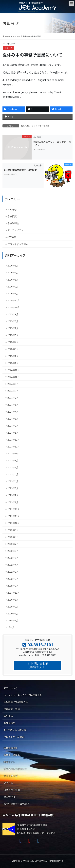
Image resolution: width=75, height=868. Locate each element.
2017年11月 (14, 593)
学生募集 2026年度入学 (16, 702)
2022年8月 (13, 537)
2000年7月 (13, 614)
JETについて (10, 688)
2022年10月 (14, 523)
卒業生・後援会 (12, 755)
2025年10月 (14, 307)
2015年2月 (13, 607)
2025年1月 (13, 363)
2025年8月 (13, 321)
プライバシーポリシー (15, 769)
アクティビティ (16, 230)
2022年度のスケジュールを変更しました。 (52, 143)
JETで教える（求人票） (16, 730)
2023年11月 (14, 447)
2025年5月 (13, 335)
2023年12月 (14, 440)
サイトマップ (11, 776)
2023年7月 (13, 467)
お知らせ (8, 48)
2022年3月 (13, 572)
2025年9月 (13, 314)
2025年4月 (13, 342)
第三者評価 (9, 797)
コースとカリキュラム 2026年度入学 (23, 695)
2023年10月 (14, 454)
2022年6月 (13, 551)
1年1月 (11, 627)
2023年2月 (13, 495)
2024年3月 (13, 419)
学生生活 (8, 716)
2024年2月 (13, 426)
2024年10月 (14, 377)
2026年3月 (13, 280)
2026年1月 (13, 294)
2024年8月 (13, 391)
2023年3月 (13, 488)
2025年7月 (13, 328)
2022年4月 (13, 565)
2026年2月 (13, 287)
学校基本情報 (11, 748)
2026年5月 (13, 266)
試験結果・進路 (12, 709)
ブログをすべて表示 (40, 126)
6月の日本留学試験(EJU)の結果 (20, 170)
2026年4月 (13, 273)
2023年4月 (13, 481)
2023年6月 (13, 474)
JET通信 (12, 237)
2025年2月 (13, 356)
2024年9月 (13, 384)
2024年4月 (13, 412)
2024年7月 (13, 398)
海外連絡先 (9, 723)
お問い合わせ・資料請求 (16, 804)
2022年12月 (14, 509)
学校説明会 (13, 223)
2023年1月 (13, 502)
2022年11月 (14, 516)
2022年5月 (13, 558)
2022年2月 (13, 579)
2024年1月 (13, 433)
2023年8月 (13, 461)
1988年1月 (13, 621)
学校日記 (12, 216)
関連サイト (9, 762)
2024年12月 (14, 370)
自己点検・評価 (12, 790)
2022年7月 (13, 544)
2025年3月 (13, 349)
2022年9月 (13, 530)
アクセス (8, 783)
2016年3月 (13, 600)
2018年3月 (13, 586)
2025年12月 (14, 301)
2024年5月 (13, 405)
